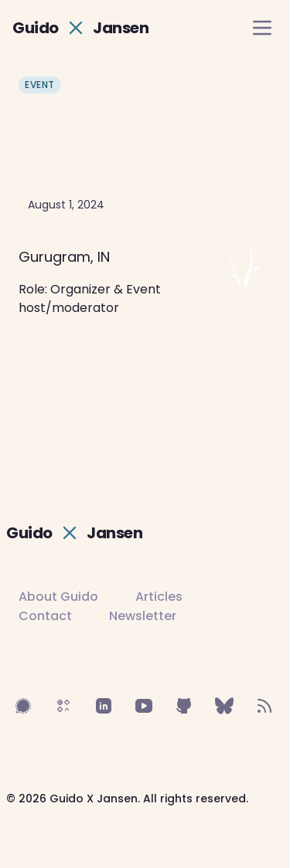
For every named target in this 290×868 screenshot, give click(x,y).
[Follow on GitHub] (184, 706)
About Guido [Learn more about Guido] (58, 597)
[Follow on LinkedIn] (104, 706)
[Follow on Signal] (23, 706)
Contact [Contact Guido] (45, 616)
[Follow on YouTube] (144, 706)
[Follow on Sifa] (63, 706)
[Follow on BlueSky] (224, 706)
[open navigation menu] (262, 28)
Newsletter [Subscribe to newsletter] (143, 616)
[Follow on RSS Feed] (264, 706)
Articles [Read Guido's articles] (159, 597)
